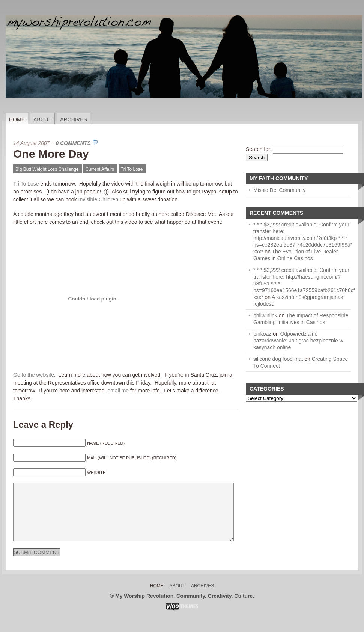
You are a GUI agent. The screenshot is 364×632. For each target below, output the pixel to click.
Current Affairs (99, 169)
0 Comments (73, 143)
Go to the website (34, 375)
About (42, 119)
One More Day (51, 154)
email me (118, 391)
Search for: (259, 149)
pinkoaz (262, 334)
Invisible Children (99, 199)
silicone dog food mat (278, 359)
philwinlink (265, 315)
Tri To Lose (132, 169)
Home (17, 119)
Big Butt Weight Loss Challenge (47, 169)
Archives (74, 119)
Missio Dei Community (279, 190)
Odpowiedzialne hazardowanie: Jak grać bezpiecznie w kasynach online (298, 341)
